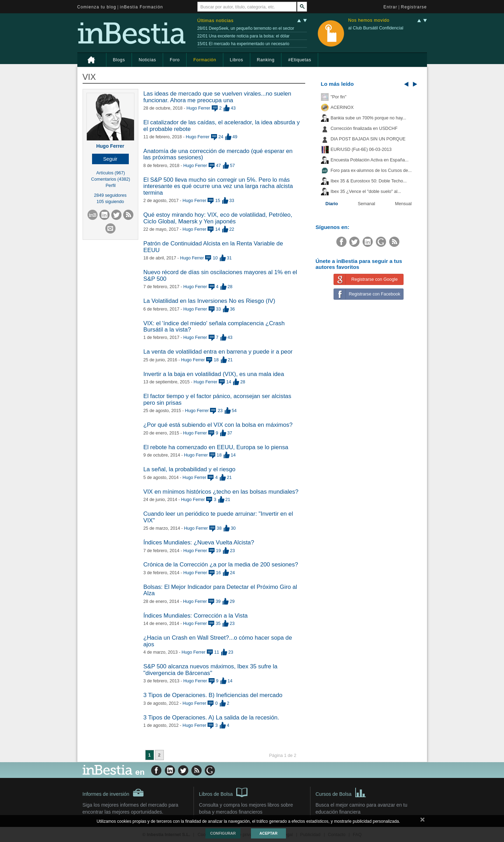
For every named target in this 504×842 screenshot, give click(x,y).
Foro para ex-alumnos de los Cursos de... (371, 171)
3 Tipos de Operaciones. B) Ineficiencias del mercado (213, 695)
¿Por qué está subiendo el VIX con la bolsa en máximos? (218, 425)
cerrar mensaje (422, 821)
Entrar (391, 7)
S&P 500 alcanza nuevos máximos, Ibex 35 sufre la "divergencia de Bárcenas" (211, 670)
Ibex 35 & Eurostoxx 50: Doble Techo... (369, 181)
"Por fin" (339, 97)
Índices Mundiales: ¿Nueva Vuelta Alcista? (199, 542)
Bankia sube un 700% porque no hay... (369, 118)
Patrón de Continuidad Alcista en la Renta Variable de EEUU (213, 247)
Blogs (119, 60)
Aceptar (268, 833)
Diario (332, 204)
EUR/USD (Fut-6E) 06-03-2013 (361, 149)
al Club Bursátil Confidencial (376, 28)
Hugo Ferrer (110, 146)
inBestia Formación (142, 7)
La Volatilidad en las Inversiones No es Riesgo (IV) (209, 301)
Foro (175, 60)
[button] (110, 159)
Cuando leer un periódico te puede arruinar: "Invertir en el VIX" (218, 517)
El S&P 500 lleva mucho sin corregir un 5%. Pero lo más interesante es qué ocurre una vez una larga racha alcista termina (218, 186)
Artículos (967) (111, 173)
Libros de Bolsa (223, 792)
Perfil (111, 186)
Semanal (366, 204)
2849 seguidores (110, 195)
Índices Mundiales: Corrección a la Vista (196, 616)
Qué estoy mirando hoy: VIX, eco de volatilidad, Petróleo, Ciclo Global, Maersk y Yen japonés (218, 218)
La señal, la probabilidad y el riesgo (190, 469)
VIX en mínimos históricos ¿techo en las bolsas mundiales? (221, 492)
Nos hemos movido (369, 20)
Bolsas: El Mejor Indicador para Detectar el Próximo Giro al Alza (220, 590)
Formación (205, 60)
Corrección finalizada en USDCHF (364, 128)
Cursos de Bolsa (341, 792)
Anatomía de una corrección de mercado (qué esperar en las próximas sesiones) (218, 154)
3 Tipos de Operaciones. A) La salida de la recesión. (211, 718)
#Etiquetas (300, 60)
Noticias (147, 60)
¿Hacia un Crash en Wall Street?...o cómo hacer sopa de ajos (218, 641)
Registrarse (414, 7)
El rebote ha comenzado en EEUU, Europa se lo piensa (216, 447)
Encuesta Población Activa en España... (370, 160)
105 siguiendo (110, 202)
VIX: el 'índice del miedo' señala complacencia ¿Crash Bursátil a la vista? (214, 326)
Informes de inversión (113, 793)
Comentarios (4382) (110, 179)
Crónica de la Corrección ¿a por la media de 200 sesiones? (221, 565)
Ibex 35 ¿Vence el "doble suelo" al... (366, 192)
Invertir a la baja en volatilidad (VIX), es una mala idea (214, 374)
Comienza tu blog (97, 7)
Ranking (266, 60)
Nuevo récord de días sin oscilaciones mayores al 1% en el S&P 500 (220, 275)
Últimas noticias (216, 20)
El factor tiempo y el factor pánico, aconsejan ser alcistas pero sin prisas (218, 399)
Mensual (404, 204)
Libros (237, 60)
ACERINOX (342, 107)
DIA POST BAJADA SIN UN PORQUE (368, 139)
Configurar (223, 833)
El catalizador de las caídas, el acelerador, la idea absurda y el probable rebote (222, 126)
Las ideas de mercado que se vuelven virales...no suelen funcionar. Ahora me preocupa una (218, 97)
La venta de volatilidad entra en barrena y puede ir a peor (218, 352)
